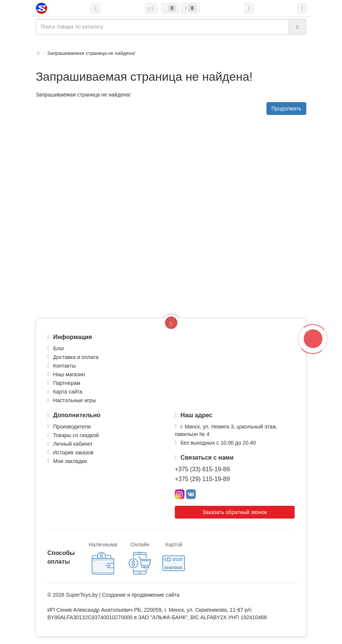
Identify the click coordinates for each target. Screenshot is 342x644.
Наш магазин (69, 374)
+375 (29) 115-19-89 (202, 479)
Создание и (117, 595)
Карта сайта (68, 392)
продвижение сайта (155, 595)
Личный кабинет (73, 444)
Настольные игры (74, 400)
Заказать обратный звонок (235, 512)
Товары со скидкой (76, 435)
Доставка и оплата (76, 357)
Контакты (64, 366)
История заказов (73, 452)
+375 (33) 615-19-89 (202, 469)
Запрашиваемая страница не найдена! (91, 53)
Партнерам (67, 383)
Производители (72, 427)
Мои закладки (70, 461)
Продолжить (286, 109)
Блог (59, 348)
